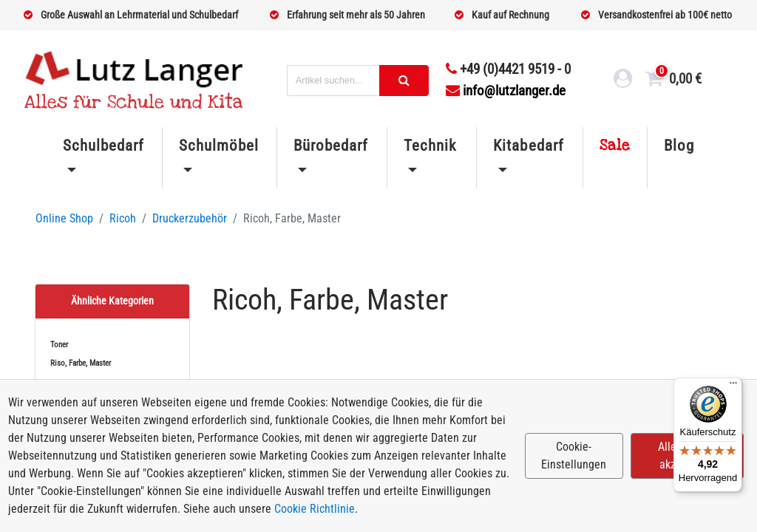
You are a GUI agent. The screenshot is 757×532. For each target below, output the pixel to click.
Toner (59, 345)
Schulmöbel (219, 146)
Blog (679, 146)
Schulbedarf (103, 146)
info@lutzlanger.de (506, 91)
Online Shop (64, 218)
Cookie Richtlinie (315, 509)
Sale (615, 146)
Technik (430, 146)
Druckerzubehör (190, 218)
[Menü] (733, 386)
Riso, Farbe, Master (81, 363)
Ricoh (123, 218)
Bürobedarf (331, 146)
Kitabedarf (528, 146)
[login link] (623, 81)
